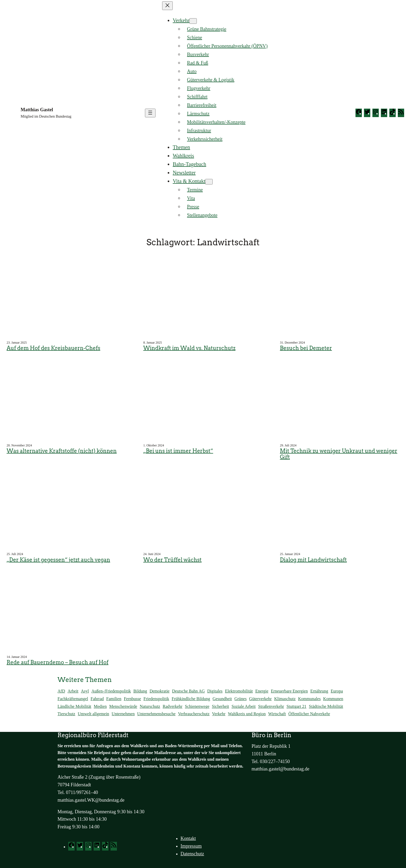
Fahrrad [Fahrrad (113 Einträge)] (97, 699)
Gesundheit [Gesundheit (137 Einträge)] (222, 699)
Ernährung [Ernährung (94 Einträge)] (319, 691)
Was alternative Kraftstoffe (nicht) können (62, 451)
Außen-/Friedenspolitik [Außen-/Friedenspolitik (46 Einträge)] (111, 691)
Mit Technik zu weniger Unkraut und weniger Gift (339, 454)
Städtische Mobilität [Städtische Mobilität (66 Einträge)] (326, 706)
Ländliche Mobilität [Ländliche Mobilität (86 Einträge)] (75, 706)
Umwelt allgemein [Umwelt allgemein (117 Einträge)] (93, 714)
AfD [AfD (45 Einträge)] (61, 691)
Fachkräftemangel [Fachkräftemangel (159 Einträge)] (73, 699)
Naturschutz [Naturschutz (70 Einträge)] (150, 706)
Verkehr (181, 20)
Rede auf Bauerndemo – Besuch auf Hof (58, 662)
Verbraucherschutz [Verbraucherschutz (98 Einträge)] (194, 714)
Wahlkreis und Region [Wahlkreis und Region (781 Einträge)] (247, 714)
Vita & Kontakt (189, 181)
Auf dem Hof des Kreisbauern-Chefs (53, 348)
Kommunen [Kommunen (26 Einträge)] (333, 699)
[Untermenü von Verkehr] (193, 21)
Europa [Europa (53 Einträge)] (337, 691)
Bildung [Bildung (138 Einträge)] (140, 691)
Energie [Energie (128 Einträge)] (262, 691)
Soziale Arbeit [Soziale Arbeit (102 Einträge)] (243, 706)
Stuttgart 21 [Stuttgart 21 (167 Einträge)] (296, 706)
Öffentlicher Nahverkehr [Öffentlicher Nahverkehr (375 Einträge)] (309, 714)
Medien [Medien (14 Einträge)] (100, 706)
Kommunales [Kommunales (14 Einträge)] (309, 699)
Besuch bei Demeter (306, 348)
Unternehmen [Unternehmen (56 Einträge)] (123, 714)
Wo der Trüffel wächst (173, 560)
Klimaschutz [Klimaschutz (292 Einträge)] (285, 699)
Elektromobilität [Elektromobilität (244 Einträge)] (239, 691)
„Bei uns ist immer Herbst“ (178, 451)
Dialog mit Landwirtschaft (313, 560)
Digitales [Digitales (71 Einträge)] (215, 691)
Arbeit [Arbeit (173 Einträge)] (73, 691)
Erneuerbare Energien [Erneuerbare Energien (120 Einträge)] (289, 691)
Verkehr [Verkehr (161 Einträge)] (219, 714)
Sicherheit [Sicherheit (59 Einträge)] (220, 706)
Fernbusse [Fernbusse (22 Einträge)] (132, 699)
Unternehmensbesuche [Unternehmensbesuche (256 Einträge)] (156, 714)
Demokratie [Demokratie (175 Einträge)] (159, 691)
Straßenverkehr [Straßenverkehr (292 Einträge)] (271, 706)
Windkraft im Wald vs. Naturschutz (190, 348)
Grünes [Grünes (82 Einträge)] (240, 699)
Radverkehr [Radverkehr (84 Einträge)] (173, 706)
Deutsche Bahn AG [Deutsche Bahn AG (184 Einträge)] (188, 691)
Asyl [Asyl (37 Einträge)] (85, 691)
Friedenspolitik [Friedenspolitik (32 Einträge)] (156, 699)
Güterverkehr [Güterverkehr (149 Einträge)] (260, 699)
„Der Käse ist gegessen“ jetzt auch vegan (58, 560)
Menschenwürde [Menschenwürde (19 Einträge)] (123, 706)
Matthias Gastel (37, 110)
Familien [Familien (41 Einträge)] (114, 699)
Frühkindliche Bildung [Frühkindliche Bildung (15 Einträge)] (191, 699)
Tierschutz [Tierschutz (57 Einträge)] (67, 714)
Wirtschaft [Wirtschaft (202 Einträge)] (277, 714)
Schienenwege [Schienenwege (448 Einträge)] (197, 706)
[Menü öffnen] (150, 113)
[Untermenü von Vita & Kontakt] (209, 182)
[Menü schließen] (167, 6)
